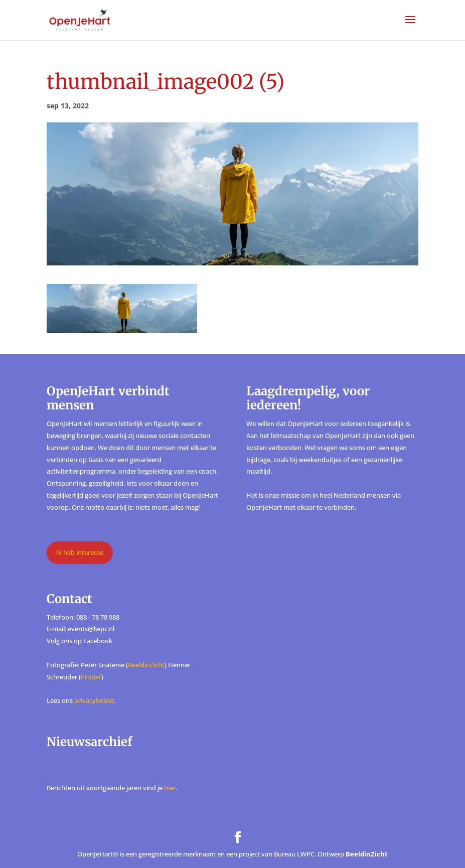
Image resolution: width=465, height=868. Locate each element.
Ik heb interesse (80, 552)
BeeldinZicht (146, 665)
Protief (91, 677)
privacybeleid (94, 700)
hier (170, 788)
